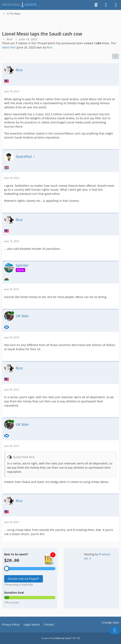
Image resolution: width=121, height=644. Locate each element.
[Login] (106, 5)
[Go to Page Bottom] (115, 631)
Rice (10, 39)
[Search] (96, 5)
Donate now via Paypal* (24, 579)
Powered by (61, 638)
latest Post (9, 47)
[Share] (115, 56)
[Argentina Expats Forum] (19, 5)
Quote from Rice (24, 457)
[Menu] (116, 5)
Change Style (110, 622)
